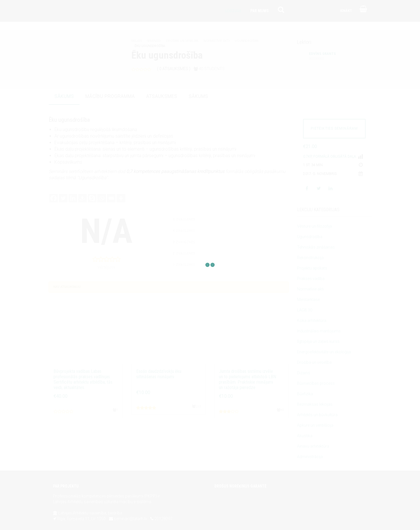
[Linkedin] (73, 198)
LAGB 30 (305, 310)
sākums (64, 96)
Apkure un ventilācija (315, 425)
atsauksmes (162, 96)
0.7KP (307, 157)
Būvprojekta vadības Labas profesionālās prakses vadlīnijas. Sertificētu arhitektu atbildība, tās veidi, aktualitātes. (83, 380)
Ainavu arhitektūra (313, 446)
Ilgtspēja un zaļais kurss (318, 341)
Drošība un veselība (182, 41)
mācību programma (110, 96)
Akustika (305, 436)
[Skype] (92, 198)
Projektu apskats (312, 268)
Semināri (154, 41)
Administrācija (310, 457)
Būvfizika (305, 394)
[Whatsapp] (102, 198)
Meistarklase (308, 300)
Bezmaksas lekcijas (315, 404)
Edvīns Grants (322, 56)
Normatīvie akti (217, 41)
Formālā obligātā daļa (335, 157)
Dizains (304, 373)
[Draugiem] (82, 198)
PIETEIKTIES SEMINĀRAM (334, 129)
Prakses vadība (311, 279)
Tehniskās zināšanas (316, 247)
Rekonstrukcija (310, 258)
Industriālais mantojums (319, 331)
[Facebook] (54, 198)
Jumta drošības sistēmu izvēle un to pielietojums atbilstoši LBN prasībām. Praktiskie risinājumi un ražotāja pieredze (248, 380)
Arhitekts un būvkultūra (317, 415)
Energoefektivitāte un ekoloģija (324, 352)
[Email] (111, 198)
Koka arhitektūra (312, 320)
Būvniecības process (316, 383)
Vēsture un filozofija (315, 226)
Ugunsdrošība (247, 41)
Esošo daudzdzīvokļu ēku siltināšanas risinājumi (159, 374)
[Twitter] (63, 198)
